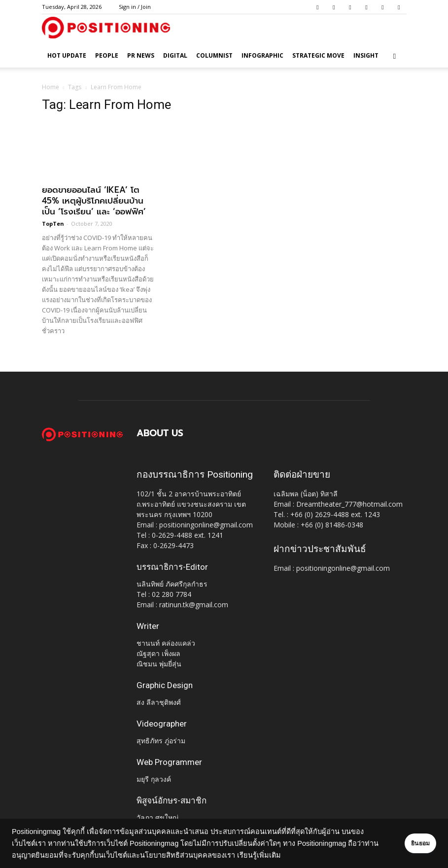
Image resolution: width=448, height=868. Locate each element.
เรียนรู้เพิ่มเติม (290, 855)
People (107, 55)
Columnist (214, 55)
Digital (175, 55)
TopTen (53, 224)
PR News (141, 55)
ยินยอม (410, 843)
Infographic (262, 55)
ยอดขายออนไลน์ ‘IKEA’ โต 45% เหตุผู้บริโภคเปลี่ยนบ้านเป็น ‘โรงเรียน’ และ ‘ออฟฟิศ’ (94, 201)
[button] (395, 56)
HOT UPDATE (67, 55)
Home (51, 87)
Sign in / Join (135, 7)
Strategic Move (318, 55)
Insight (366, 55)
